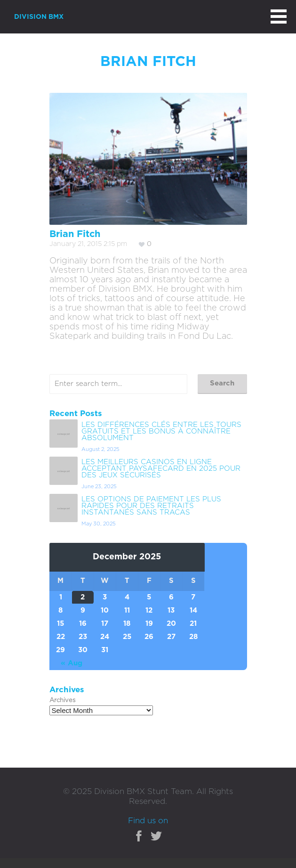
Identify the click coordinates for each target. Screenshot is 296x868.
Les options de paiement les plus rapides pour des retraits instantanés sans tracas (151, 506)
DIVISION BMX (39, 17)
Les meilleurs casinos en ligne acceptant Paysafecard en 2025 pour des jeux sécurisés (161, 469)
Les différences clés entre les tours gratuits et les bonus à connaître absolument (161, 431)
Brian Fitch (75, 234)
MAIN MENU (279, 16)
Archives (62, 700)
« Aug (72, 663)
